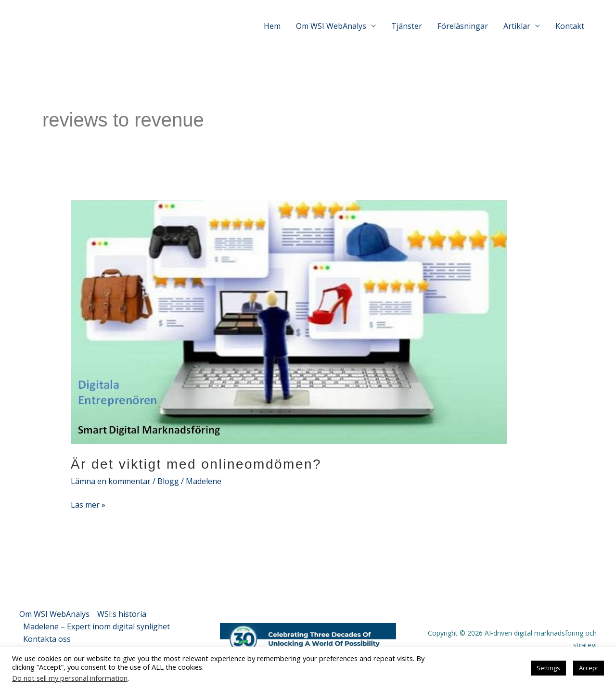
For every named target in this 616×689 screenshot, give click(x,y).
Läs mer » (88, 504)
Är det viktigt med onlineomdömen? (196, 464)
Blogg (168, 481)
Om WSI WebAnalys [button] (331, 26)
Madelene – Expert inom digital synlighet (96, 626)
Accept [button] (589, 668)
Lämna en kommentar (111, 481)
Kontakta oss (47, 639)
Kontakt (570, 26)
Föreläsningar (463, 26)
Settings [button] (548, 668)
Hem (272, 26)
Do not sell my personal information (70, 678)
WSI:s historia (122, 614)
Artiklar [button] (517, 26)
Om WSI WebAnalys (54, 614)
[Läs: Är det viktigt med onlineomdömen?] (289, 321)
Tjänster (407, 26)
